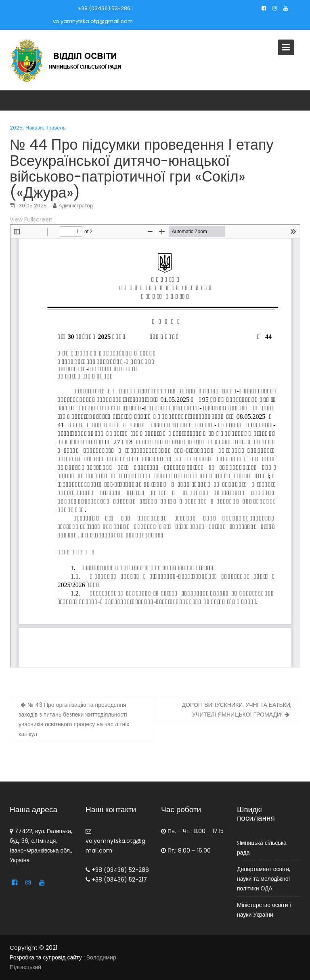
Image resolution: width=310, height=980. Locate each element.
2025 (16, 128)
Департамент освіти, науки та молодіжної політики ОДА (264, 879)
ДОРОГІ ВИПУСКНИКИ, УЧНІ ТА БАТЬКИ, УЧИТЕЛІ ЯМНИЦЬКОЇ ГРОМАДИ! (237, 710)
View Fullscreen (31, 219)
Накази (34, 128)
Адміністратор (76, 206)
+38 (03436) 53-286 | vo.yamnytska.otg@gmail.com (93, 15)
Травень (56, 128)
